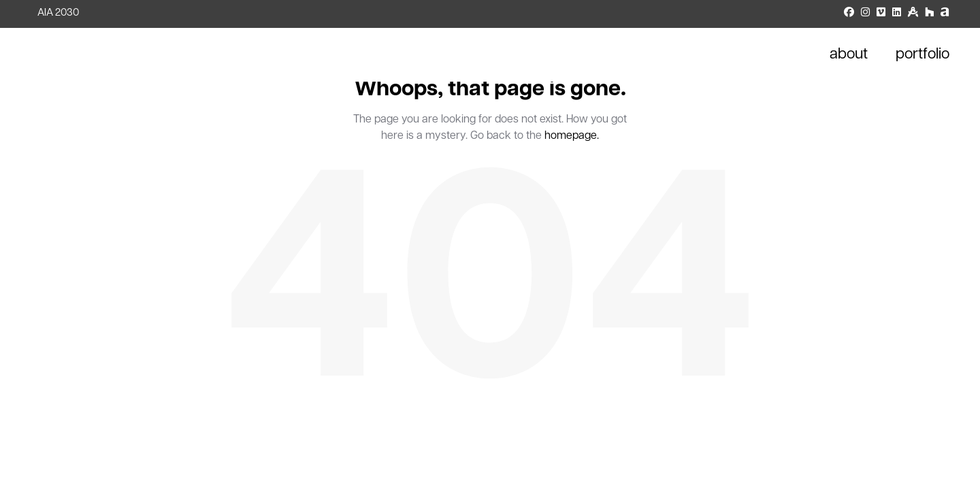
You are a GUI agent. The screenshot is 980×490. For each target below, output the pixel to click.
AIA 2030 (58, 13)
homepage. (572, 136)
